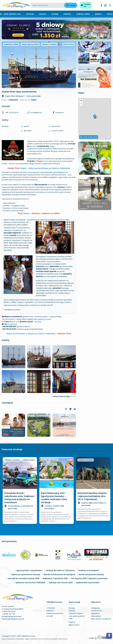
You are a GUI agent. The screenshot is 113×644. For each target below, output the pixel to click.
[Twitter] (110, 5)
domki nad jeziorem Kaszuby (91, 575)
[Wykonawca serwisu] (100, 637)
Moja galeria (96, 616)
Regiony (72, 622)
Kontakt (50, 616)
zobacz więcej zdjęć (64, 396)
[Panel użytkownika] (86, 5)
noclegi (55, 14)
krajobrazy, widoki (11, 44)
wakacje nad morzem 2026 (61, 583)
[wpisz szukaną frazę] (47, 5)
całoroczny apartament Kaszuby (26, 575)
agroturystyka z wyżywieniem (29, 570)
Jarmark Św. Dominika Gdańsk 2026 (23, 578)
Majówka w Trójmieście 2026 (55, 578)
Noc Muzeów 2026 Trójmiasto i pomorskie (89, 578)
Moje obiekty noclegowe (101, 619)
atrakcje (30, 14)
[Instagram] (105, 5)
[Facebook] (101, 5)
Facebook (60, 113)
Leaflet (108, 139)
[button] (95, 117)
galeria (98, 14)
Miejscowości (74, 625)
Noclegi (72, 608)
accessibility (109, 635)
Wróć (68, 44)
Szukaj (71, 5)
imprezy (43, 14)
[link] (66, 409)
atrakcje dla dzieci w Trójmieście (60, 570)
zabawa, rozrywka (49, 44)
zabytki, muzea (29, 460)
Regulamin (95, 613)
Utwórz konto (97, 611)
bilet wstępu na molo (42, 319)
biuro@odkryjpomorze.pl (12, 616)
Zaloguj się (95, 608)
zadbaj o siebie (83, 14)
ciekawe (67, 14)
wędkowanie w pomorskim (88, 583)
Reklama (50, 611)
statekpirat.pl (36, 113)
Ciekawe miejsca (76, 613)
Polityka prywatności (55, 613)
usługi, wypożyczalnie (30, 44)
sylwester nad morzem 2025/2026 (30, 583)
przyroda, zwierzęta (49, 460)
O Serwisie (51, 608)
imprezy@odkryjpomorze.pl (13, 619)
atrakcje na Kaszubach (89, 570)
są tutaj (38, 322)
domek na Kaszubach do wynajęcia (59, 575)
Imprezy (72, 611)
